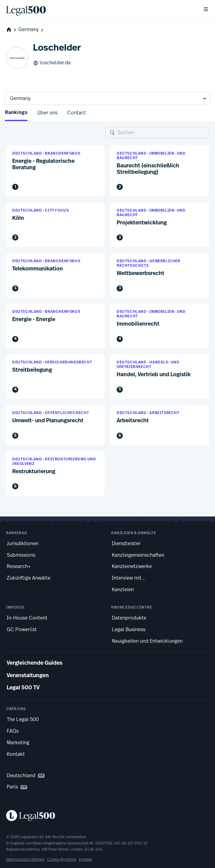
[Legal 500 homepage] (107, 816)
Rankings (16, 113)
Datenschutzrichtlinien (25, 859)
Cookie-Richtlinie (62, 859)
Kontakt (86, 859)
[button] (55, 171)
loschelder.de (52, 63)
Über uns (47, 113)
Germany (31, 30)
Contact (77, 113)
